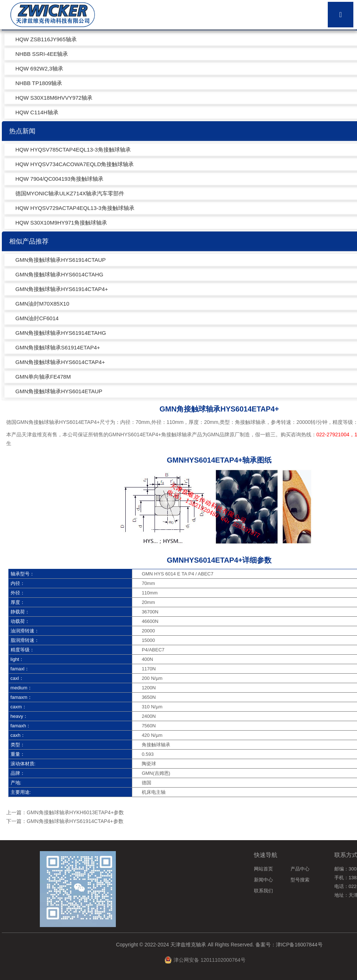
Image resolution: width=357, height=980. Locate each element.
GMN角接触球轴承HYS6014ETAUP (59, 391)
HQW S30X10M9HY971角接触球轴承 (61, 223)
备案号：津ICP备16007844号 (289, 945)
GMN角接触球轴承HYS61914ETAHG (61, 333)
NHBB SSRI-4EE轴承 (42, 54)
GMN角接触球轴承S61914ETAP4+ (58, 347)
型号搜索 (300, 880)
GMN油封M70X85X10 (42, 304)
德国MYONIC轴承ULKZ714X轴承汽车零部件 (70, 193)
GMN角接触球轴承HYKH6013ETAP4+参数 (75, 812)
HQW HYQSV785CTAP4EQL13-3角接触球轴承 (73, 150)
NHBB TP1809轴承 (39, 83)
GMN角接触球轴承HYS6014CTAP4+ (60, 362)
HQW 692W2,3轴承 (39, 68)
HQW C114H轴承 (37, 112)
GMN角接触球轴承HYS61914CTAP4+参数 (75, 821)
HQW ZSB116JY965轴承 (46, 39)
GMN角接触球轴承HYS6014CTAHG (59, 274)
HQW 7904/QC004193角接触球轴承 (59, 179)
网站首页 (263, 869)
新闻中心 (263, 880)
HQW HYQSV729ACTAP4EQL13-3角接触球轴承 (75, 208)
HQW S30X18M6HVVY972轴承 (54, 98)
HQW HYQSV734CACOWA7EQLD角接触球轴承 (75, 164)
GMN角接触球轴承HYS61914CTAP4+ (62, 289)
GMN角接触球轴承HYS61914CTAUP (60, 260)
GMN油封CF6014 (37, 318)
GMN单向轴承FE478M (43, 377)
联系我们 (263, 891)
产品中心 (300, 869)
